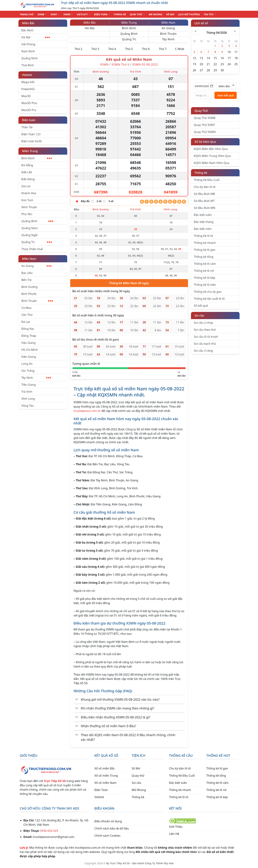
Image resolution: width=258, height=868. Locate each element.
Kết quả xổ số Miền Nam (129, 59)
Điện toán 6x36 (31, 141)
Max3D (26, 96)
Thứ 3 (95, 49)
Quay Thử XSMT (205, 125)
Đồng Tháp (29, 336)
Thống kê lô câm (205, 264)
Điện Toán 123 (31, 134)
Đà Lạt (26, 322)
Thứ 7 (163, 49)
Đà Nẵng (27, 165)
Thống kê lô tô (204, 236)
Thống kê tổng (204, 257)
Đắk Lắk (27, 172)
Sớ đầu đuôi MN (205, 208)
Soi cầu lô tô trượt (206, 337)
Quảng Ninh (29, 58)
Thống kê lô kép (205, 278)
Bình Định (37, 158)
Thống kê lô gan (205, 250)
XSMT (55, 14)
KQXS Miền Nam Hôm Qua (212, 163)
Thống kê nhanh (205, 243)
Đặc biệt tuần (203, 215)
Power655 (28, 89)
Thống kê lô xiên (205, 285)
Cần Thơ (27, 315)
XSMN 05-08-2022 (145, 64)
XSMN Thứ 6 (120, 64)
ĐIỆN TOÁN (102, 14)
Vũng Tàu (28, 406)
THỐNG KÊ (120, 14)
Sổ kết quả (201, 306)
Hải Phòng (28, 44)
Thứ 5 (129, 49)
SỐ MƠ (170, 14)
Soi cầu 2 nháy (204, 323)
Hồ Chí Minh (30, 350)
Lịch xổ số (201, 23)
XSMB (42, 14)
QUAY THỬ (137, 14)
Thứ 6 (146, 49)
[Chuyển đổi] (77, 700)
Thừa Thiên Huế (32, 249)
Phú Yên (27, 214)
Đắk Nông (28, 179)
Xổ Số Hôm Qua (205, 142)
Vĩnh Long (28, 399)
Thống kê (201, 173)
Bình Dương (29, 287)
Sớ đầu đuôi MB (204, 194)
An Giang (36, 266)
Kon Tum (27, 200)
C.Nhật (180, 49)
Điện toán (29, 120)
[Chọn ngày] (204, 86)
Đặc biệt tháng (204, 222)
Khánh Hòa (29, 193)
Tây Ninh (36, 378)
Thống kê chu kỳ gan (208, 292)
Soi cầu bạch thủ (205, 344)
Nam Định (28, 51)
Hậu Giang (28, 343)
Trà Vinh (27, 392)
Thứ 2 (78, 49)
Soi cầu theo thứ (205, 330)
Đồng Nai (28, 329)
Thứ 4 (112, 49)
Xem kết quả (226, 95)
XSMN (68, 14)
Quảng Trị (37, 242)
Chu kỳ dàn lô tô (205, 187)
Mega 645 (28, 82)
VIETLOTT (83, 14)
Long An (27, 364)
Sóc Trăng (28, 371)
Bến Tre (26, 280)
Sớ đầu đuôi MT (204, 201)
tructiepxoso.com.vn (87, 411)
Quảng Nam (29, 228)
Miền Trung (30, 151)
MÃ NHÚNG (156, 14)
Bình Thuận (37, 301)
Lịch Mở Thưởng (189, 14)
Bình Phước (29, 294)
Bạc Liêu (27, 273)
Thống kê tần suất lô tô (209, 299)
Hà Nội (36, 37)
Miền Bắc (28, 23)
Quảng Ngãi (29, 235)
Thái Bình (28, 65)
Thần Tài (27, 127)
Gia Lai (26, 186)
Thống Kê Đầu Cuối (207, 180)
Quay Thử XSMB (205, 118)
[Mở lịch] (212, 86)
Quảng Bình (37, 221)
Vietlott (27, 75)
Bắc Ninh (27, 30)
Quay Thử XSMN (205, 132)
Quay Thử (201, 111)
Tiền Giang (29, 385)
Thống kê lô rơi (204, 271)
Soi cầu (199, 315)
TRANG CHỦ (27, 14)
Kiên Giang (29, 357)
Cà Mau (26, 308)
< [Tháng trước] (196, 31)
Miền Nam (29, 259)
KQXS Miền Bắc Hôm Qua (211, 149)
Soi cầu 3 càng (203, 351)
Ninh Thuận (29, 207)
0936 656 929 (49, 831)
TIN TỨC (210, 14)
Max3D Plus (29, 103)
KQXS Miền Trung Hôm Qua (212, 156)
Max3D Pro (29, 110)
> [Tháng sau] (234, 31)
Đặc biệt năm (203, 229)
